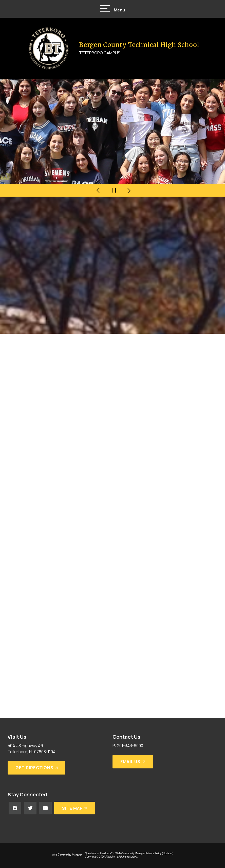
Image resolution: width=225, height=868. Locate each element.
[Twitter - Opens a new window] (30, 808)
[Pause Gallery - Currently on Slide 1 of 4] (114, 190)
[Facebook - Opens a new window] (15, 808)
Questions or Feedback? (99, 853)
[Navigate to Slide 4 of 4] (99, 190)
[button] (113, 9)
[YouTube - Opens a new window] (45, 808)
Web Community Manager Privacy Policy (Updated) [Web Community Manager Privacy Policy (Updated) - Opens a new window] (144, 853)
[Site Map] (75, 808)
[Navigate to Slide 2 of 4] (129, 190)
